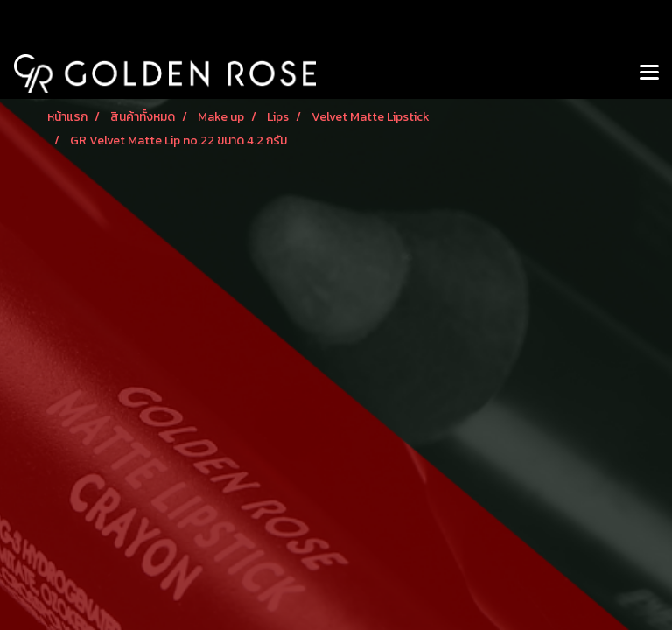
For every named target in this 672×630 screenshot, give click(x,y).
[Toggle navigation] (649, 73)
